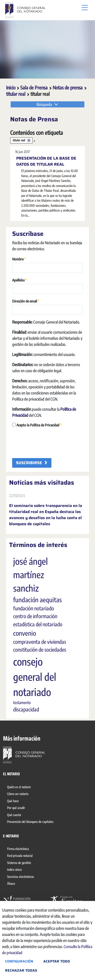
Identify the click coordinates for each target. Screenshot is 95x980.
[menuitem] (20, 788)
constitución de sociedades (40, 650)
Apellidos (20, 280)
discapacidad (26, 709)
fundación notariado (34, 608)
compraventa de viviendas (40, 642)
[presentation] (51, 443)
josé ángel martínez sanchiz (31, 575)
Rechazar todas (21, 970)
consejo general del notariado (35, 677)
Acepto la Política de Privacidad (37, 425)
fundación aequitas (37, 600)
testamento (22, 703)
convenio (25, 633)
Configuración (19, 961)
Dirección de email (26, 301)
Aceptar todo (57, 961)
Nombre (19, 259)
